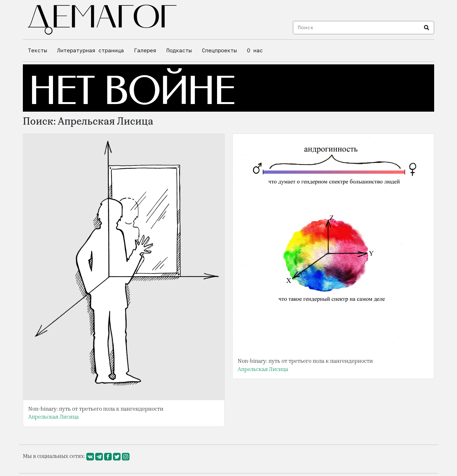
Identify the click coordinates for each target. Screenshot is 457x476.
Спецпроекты (219, 51)
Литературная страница (90, 51)
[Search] (357, 28)
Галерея (145, 51)
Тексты (37, 51)
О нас (255, 51)
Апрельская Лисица (53, 417)
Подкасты (179, 51)
